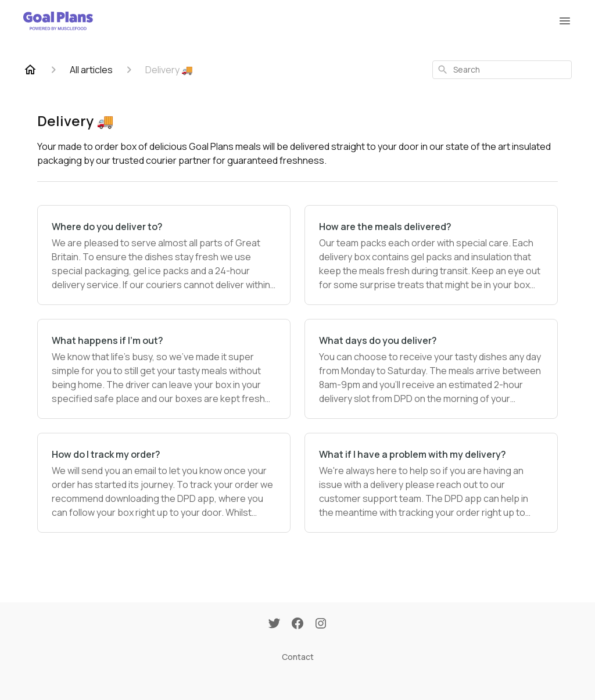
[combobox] (502, 70)
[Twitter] (274, 624)
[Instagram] (321, 624)
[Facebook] (297, 624)
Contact (298, 657)
